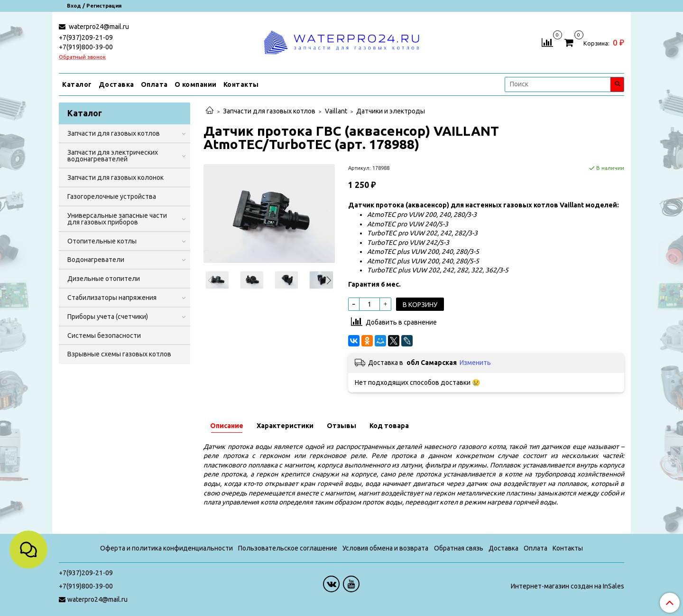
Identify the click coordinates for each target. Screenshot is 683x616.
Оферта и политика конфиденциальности (166, 548)
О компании (196, 84)
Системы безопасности (104, 336)
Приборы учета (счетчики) (108, 317)
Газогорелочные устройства (112, 196)
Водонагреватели (96, 260)
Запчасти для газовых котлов (269, 111)
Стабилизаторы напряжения (112, 298)
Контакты (241, 84)
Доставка (116, 84)
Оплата (154, 84)
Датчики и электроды (391, 111)
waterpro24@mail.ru (98, 27)
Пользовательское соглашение (288, 548)
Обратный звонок (82, 57)
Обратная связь (459, 548)
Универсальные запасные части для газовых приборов (117, 219)
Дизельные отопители (104, 279)
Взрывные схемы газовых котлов (119, 354)
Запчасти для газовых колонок (115, 177)
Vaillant (336, 111)
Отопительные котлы (102, 241)
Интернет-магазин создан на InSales (568, 586)
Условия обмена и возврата (385, 548)
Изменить (475, 363)
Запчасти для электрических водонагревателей (113, 156)
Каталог (77, 84)
